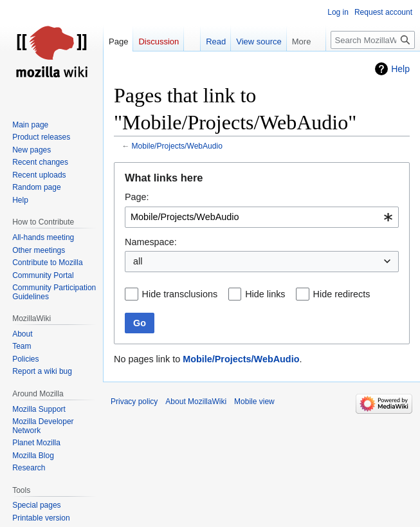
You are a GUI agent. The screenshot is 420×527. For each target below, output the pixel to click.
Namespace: (151, 242)
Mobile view (254, 402)
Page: (137, 197)
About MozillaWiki (196, 402)
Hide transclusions (180, 294)
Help (400, 69)
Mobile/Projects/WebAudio (177, 146)
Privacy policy (134, 402)
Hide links (265, 294)
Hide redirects (342, 294)
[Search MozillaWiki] (373, 40)
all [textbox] (138, 261)
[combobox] (262, 217)
